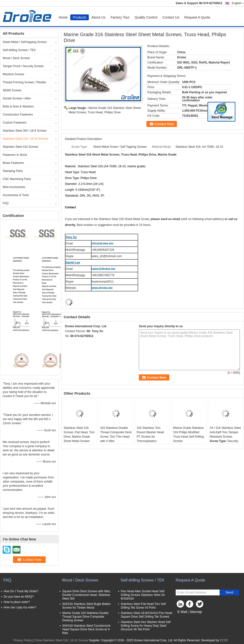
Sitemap (196, 612)
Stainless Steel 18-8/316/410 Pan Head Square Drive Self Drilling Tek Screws (146, 615)
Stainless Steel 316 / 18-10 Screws (25, 139)
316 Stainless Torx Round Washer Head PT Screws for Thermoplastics (150, 434)
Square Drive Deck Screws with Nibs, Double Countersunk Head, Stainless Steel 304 (86, 595)
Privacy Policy (23, 640)
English (238, 3)
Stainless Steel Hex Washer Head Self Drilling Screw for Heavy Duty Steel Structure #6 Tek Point (146, 626)
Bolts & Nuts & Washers (18, 106)
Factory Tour (120, 17)
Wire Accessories (14, 187)
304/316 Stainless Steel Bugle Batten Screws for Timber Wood (86, 606)
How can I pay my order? (20, 607)
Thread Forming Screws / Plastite (24, 82)
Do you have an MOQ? (19, 597)
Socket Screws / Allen (17, 98)
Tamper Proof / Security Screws (23, 66)
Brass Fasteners (13, 163)
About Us (99, 17)
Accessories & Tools (16, 195)
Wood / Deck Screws (16, 58)
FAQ (6, 203)
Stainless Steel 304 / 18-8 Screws (25, 131)
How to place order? (17, 602)
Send (229, 592)
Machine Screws (13, 74)
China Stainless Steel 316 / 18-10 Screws (61, 640)
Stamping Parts (13, 171)
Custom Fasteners (15, 123)
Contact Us (171, 17)
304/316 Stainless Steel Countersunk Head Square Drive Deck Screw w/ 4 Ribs (86, 629)
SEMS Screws (12, 90)
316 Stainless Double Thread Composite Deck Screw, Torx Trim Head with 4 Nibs (116, 434)
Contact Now (164, 124)
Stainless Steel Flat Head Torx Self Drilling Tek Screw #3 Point (143, 606)
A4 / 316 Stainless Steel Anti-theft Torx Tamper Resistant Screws (225, 432)
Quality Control (146, 17)
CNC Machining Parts (17, 179)
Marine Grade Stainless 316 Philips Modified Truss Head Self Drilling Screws (189, 434)
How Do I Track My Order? (21, 591)
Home (63, 17)
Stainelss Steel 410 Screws (20, 147)
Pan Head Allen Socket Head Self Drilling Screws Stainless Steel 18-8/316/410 (143, 595)
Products (79, 17)
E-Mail (182, 612)
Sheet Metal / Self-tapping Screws (25, 42)
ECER (224, 640)
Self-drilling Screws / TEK (19, 50)
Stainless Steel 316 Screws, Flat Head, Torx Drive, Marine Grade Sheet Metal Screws (79, 434)
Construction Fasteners (18, 115)
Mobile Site (184, 618)
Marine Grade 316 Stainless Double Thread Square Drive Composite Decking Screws (85, 617)
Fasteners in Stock (15, 155)
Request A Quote (197, 17)
